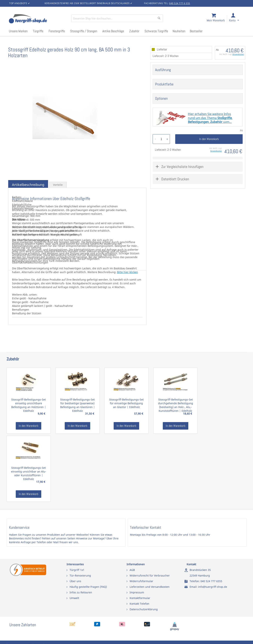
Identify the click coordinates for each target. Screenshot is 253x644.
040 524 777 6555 (211, 581)
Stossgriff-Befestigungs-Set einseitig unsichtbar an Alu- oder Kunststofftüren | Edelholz (29, 473)
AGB (132, 570)
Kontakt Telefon (139, 604)
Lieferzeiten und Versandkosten (150, 587)
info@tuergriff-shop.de (213, 587)
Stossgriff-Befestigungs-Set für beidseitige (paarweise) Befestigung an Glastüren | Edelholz (78, 405)
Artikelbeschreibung (28, 185)
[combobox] (117, 18)
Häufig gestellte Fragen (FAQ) (88, 587)
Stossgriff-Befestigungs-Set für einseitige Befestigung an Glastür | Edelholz (126, 403)
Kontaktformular (140, 598)
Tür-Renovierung (80, 575)
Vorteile (58, 185)
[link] (237, 19)
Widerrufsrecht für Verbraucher (150, 575)
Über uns (75, 581)
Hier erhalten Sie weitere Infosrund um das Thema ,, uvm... (210, 118)
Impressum (137, 592)
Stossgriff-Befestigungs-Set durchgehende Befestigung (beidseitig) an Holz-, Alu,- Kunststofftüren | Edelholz (176, 405)
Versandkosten (238, 54)
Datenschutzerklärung (144, 609)
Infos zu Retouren (81, 592)
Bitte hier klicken (128, 272)
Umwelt (74, 598)
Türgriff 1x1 (77, 570)
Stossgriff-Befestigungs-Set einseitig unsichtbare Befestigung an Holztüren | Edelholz (29, 405)
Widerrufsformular (141, 581)
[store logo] (38, 19)
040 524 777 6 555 (180, 3)
